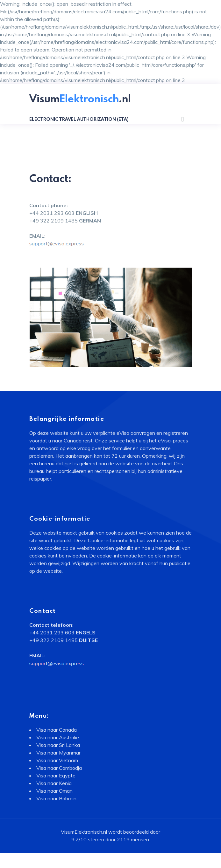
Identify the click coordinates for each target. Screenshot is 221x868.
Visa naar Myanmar (58, 753)
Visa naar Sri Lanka (58, 745)
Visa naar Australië (58, 737)
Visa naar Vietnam (57, 760)
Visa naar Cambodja (59, 768)
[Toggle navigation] (183, 119)
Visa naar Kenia (54, 783)
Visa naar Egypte (56, 776)
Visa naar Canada (57, 730)
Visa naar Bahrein (56, 798)
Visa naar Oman (54, 791)
